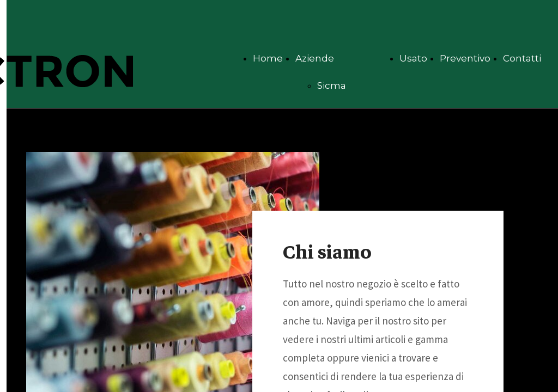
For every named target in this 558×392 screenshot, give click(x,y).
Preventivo (465, 58)
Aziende (315, 58)
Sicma (332, 85)
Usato (413, 58)
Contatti (522, 58)
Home (268, 58)
